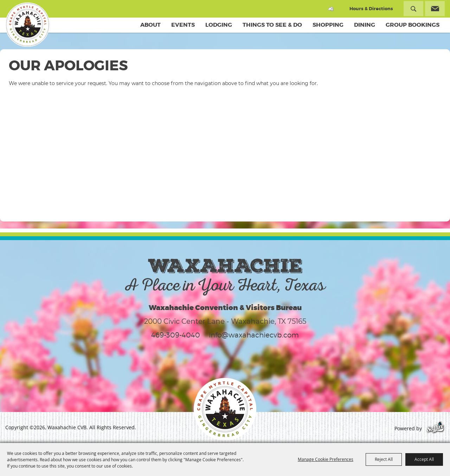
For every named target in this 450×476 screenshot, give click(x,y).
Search (413, 9)
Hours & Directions (371, 9)
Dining (365, 25)
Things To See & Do (272, 25)
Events (183, 25)
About (150, 25)
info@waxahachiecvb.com (254, 335)
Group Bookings (413, 25)
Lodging (219, 25)
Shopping (328, 25)
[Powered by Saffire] (435, 428)
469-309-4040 (176, 335)
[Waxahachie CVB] (27, 25)
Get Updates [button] (435, 9)
